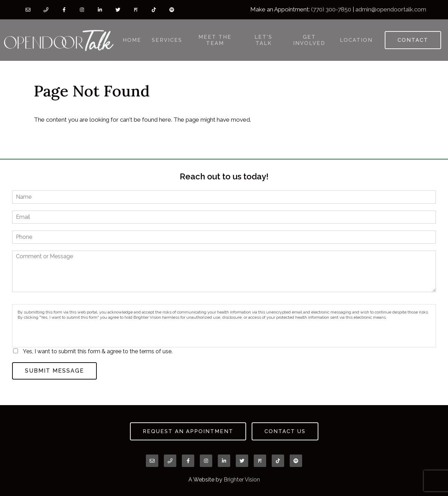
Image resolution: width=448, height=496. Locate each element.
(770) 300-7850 (331, 9)
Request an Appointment (188, 431)
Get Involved (309, 40)
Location (356, 40)
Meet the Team (215, 40)
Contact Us (285, 431)
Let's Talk (263, 40)
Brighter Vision (242, 480)
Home (132, 40)
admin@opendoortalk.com (391, 9)
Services (167, 40)
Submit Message (54, 371)
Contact (413, 40)
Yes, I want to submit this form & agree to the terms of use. (98, 351)
